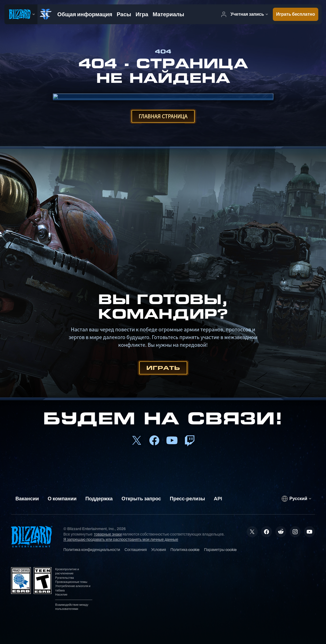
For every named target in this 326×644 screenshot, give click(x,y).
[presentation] (21, 14)
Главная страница (163, 116)
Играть (163, 368)
